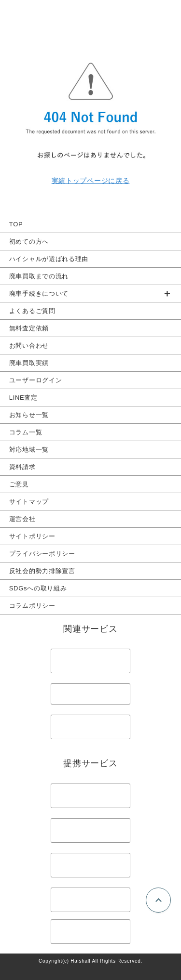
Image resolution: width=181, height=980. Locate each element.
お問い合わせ (29, 346)
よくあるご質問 (32, 311)
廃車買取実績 (29, 363)
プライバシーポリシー (42, 554)
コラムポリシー (32, 606)
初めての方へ (29, 242)
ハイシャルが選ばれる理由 (49, 259)
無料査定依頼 (29, 328)
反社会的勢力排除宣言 (42, 571)
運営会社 (22, 519)
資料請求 (22, 467)
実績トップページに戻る (91, 181)
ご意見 (19, 484)
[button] (90, 294)
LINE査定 (23, 398)
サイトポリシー (32, 536)
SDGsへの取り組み (38, 588)
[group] (90, 294)
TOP (16, 224)
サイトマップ (29, 502)
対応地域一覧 (29, 450)
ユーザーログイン (36, 380)
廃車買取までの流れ (39, 276)
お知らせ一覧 (29, 415)
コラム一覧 (26, 432)
